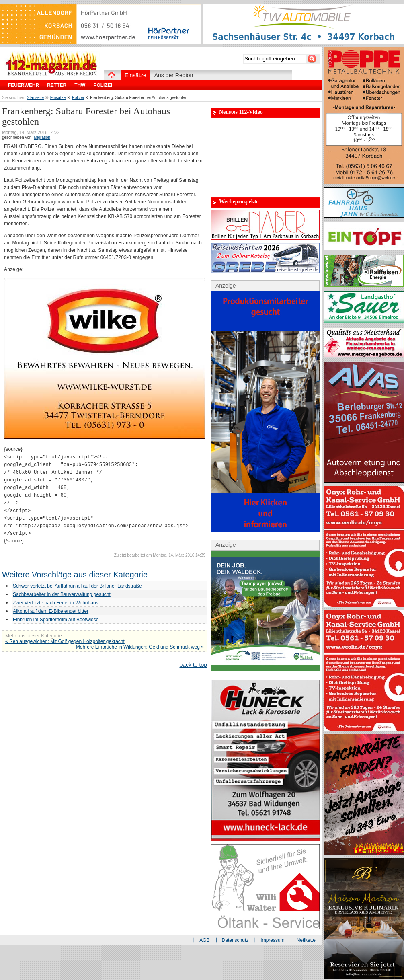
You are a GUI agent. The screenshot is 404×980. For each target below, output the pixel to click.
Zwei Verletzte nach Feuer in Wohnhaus (56, 603)
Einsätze (58, 98)
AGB (204, 940)
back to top (194, 665)
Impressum (272, 940)
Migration (42, 137)
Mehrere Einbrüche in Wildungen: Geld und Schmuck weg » (140, 647)
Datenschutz (235, 940)
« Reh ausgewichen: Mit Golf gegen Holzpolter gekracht (65, 641)
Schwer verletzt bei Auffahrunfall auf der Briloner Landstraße (77, 586)
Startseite (35, 98)
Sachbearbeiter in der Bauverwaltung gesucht (62, 594)
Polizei (78, 98)
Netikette (306, 940)
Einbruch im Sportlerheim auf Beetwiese (56, 620)
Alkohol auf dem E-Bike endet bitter (51, 611)
